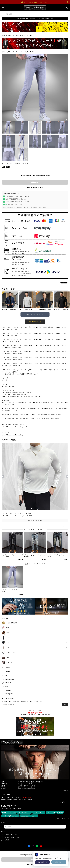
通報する (66, 526)
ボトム (8, 648)
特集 (8, 628)
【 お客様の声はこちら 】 (35, 322)
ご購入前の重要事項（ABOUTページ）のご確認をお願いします (35, 19)
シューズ (9, 662)
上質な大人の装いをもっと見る (35, 314)
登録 (65, 705)
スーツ (8, 638)
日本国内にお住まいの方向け (35, 188)
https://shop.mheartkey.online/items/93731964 (18, 516)
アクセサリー (11, 652)
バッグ (8, 657)
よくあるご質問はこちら (14, 205)
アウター (9, 633)
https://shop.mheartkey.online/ (12, 435)
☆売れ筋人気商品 (12, 623)
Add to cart (35, 182)
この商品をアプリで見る (35, 521)
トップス (9, 643)
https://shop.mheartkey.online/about (14, 427)
